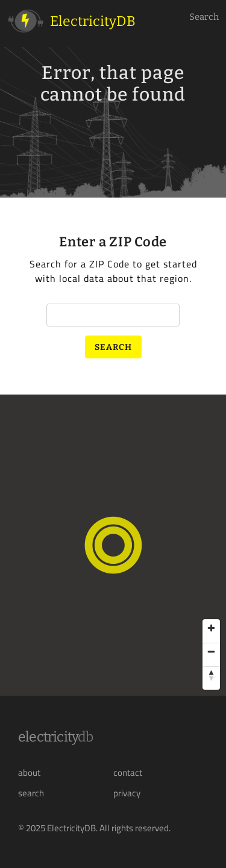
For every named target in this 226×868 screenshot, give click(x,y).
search (31, 793)
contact (128, 773)
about (29, 773)
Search (204, 17)
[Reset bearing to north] (211, 675)
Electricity (56, 737)
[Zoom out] (211, 651)
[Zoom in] (211, 628)
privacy (127, 793)
